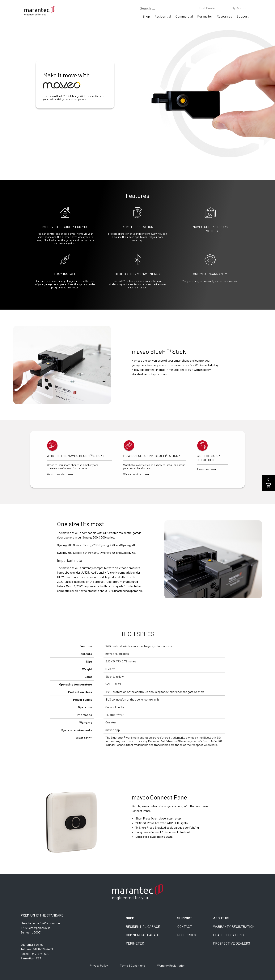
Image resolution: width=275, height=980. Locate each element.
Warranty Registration (234, 926)
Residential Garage (143, 926)
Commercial (184, 16)
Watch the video (60, 474)
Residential (163, 16)
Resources (224, 16)
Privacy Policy (99, 965)
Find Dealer (207, 8)
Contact (185, 926)
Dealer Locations (228, 935)
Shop (146, 16)
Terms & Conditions (132, 965)
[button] (268, 483)
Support (243, 16)
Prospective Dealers (232, 943)
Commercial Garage (143, 935)
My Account (240, 8)
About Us (221, 918)
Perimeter (205, 16)
